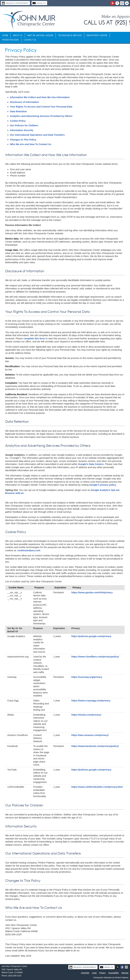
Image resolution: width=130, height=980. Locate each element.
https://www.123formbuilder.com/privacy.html (97, 787)
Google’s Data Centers (91, 464)
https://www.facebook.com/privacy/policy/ (95, 746)
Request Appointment (15, 3)
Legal (94, 973)
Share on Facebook (122, 967)
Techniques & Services (70, 35)
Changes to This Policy (23, 140)
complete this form (34, 338)
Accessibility (114, 973)
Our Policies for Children (24, 125)
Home (5, 35)
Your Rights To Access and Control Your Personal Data (41, 107)
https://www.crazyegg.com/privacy (91, 700)
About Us (18, 35)
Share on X (118, 967)
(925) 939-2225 (15, 976)
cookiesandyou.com (29, 550)
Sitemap (125, 973)
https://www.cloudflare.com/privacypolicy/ (95, 657)
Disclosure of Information (25, 102)
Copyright (85, 973)
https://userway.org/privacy (87, 677)
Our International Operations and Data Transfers (37, 135)
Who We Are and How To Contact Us (31, 144)
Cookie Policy (18, 121)
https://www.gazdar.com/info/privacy (92, 592)
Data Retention (18, 111)
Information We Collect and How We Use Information (40, 97)
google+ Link (122, 3)
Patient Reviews (11, 40)
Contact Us (30, 40)
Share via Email (127, 967)
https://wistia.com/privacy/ (86, 715)
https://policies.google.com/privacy (91, 636)
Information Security (22, 130)
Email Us (39, 3)
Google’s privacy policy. (103, 485)
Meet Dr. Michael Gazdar (40, 35)
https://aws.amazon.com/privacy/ (90, 735)
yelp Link (112, 3)
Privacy (102, 973)
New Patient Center (97, 35)
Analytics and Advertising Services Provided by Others (41, 116)
